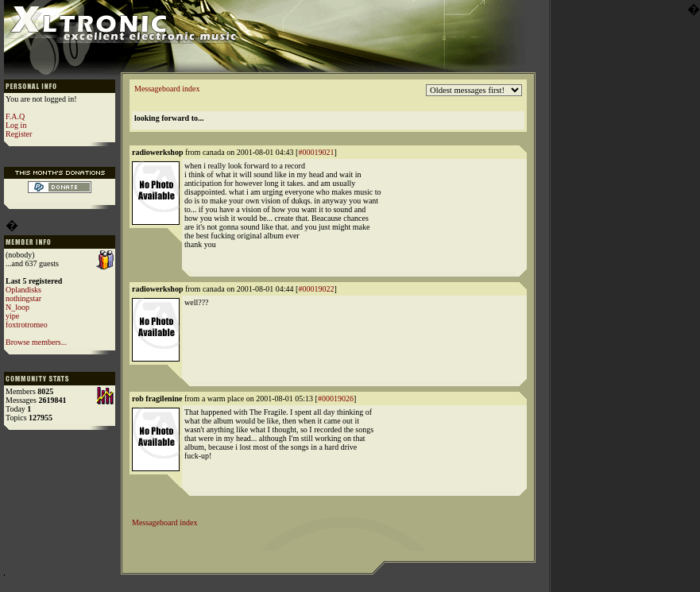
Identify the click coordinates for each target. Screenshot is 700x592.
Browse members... (36, 342)
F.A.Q (15, 116)
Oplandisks (23, 290)
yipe (12, 316)
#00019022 (316, 289)
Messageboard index (167, 89)
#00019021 (316, 152)
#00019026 (336, 399)
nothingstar (23, 298)
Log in (16, 125)
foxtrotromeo (27, 325)
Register (19, 134)
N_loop (17, 307)
